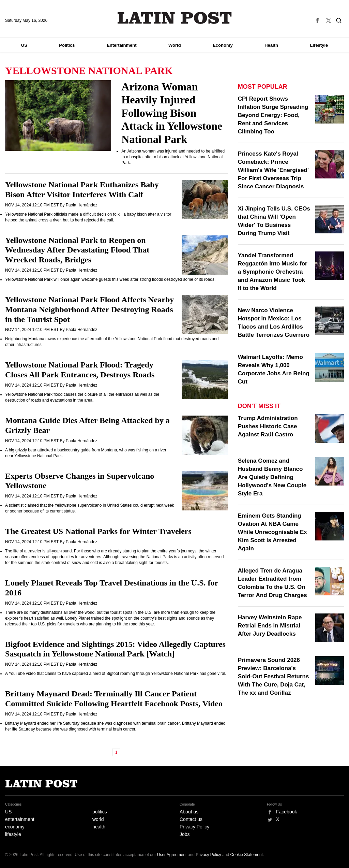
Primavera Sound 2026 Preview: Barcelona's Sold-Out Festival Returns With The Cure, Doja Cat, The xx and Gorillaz (274, 676)
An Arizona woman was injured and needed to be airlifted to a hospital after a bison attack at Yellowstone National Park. (173, 157)
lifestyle (13, 834)
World (175, 45)
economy (15, 827)
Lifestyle (319, 45)
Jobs (185, 834)
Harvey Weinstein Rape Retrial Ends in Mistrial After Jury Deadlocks (270, 626)
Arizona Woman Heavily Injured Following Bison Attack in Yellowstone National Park (172, 113)
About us (189, 812)
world (98, 819)
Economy (223, 45)
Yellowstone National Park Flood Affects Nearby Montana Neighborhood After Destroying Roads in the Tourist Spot (89, 309)
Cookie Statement (247, 855)
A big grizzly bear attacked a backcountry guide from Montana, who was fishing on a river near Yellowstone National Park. (86, 453)
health (99, 827)
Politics (67, 45)
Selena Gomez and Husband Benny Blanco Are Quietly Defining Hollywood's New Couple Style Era (272, 477)
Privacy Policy (194, 827)
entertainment (20, 819)
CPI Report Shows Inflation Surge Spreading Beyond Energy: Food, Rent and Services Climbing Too (273, 115)
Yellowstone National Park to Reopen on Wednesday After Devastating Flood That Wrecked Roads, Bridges (77, 250)
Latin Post (175, 18)
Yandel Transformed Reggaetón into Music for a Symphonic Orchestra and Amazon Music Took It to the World (273, 272)
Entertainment (122, 45)
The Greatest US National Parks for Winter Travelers (98, 531)
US (24, 45)
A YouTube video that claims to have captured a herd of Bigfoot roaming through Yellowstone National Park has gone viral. (116, 674)
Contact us (191, 819)
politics (100, 812)
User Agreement (172, 855)
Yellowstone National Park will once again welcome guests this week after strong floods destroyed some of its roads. (110, 279)
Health (271, 45)
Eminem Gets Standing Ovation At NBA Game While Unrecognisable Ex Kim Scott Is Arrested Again (272, 532)
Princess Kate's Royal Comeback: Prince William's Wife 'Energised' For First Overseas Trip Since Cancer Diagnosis (273, 170)
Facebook (286, 812)
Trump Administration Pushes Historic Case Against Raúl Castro (268, 426)
